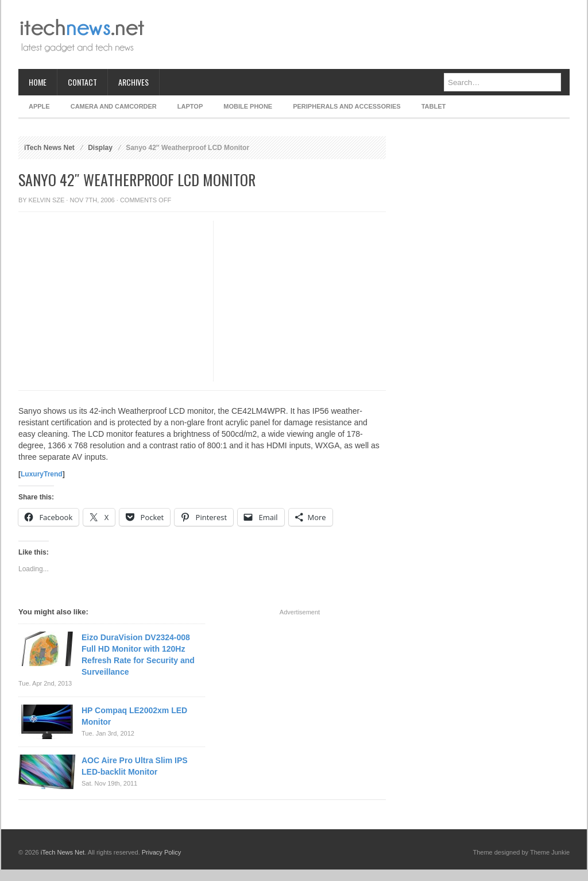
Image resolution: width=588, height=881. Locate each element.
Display (100, 148)
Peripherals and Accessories (347, 106)
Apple (39, 106)
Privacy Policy (161, 852)
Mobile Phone (248, 106)
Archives (134, 82)
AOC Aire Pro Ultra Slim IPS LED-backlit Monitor (135, 766)
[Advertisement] (361, 34)
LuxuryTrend (42, 474)
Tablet (434, 106)
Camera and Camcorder (114, 106)
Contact (82, 82)
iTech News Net (49, 148)
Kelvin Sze (47, 200)
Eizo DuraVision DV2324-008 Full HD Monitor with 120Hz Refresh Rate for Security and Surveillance (138, 655)
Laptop (190, 106)
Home (38, 82)
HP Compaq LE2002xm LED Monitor (134, 716)
